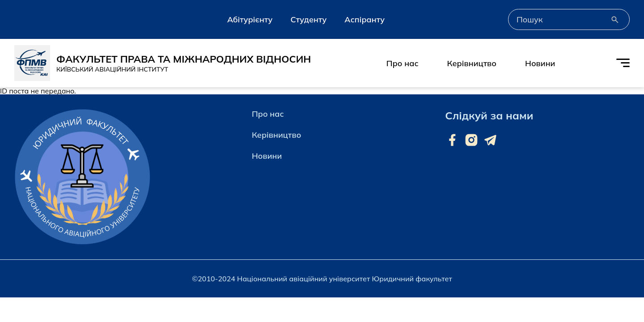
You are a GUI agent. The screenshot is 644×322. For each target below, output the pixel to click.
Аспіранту (364, 19)
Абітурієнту (250, 19)
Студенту (308, 19)
